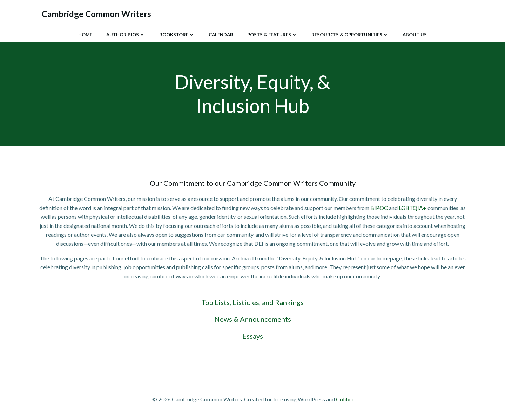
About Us (415, 35)
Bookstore (177, 35)
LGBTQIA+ (413, 208)
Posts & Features (272, 35)
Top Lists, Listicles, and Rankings (252, 302)
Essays (253, 336)
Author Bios (126, 35)
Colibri (344, 399)
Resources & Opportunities (350, 35)
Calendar (221, 35)
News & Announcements (253, 319)
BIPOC (379, 208)
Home (85, 35)
